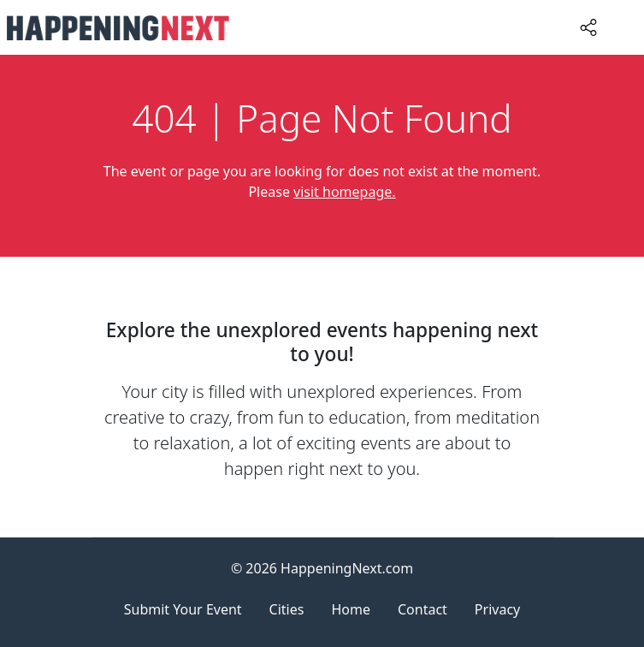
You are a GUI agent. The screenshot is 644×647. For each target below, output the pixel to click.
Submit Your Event (183, 609)
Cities (287, 609)
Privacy (497, 609)
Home (351, 609)
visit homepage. (345, 192)
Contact (422, 609)
